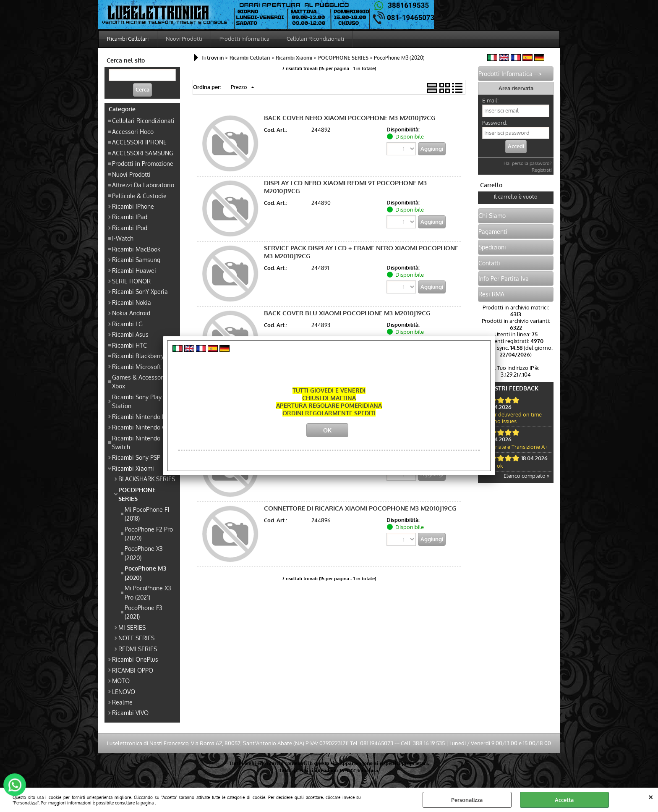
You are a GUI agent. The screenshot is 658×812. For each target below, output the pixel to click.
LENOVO (124, 692)
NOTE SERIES (136, 638)
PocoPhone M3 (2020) (145, 572)
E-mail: (490, 100)
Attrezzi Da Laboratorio (143, 185)
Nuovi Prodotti (184, 39)
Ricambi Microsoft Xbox (144, 367)
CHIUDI (651, 796)
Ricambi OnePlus (135, 659)
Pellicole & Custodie (139, 196)
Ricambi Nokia (132, 302)
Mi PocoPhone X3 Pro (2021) (148, 592)
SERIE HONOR (131, 281)
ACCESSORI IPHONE (139, 142)
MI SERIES (132, 627)
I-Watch (123, 238)
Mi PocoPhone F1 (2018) (147, 514)
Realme (122, 702)
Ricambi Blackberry (138, 356)
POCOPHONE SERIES (137, 494)
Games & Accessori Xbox (138, 381)
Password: (495, 123)
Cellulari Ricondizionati (315, 39)
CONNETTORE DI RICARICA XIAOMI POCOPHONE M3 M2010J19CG (360, 508)
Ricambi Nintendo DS (141, 416)
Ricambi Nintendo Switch (136, 442)
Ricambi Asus (130, 334)
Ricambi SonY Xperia (140, 291)
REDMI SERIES (138, 649)
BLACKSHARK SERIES (147, 479)
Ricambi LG (127, 324)
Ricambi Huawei (134, 270)
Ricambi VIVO (130, 712)
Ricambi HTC (129, 345)
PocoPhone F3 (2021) (144, 612)
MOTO (121, 681)
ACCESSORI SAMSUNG (143, 153)
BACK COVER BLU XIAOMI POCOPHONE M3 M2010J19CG (347, 313)
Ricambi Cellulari (128, 39)
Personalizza (467, 800)
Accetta (564, 800)
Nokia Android (131, 313)
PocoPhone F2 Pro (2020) (149, 533)
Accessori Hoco (133, 131)
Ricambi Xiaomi (133, 468)
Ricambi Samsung (136, 259)
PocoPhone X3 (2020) (144, 553)
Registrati (542, 170)
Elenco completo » (526, 476)
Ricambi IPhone (133, 206)
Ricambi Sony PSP (136, 457)
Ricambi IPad (130, 217)
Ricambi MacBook (136, 249)
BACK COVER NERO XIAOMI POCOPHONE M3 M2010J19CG (350, 118)
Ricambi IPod (130, 228)
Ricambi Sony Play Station (137, 401)
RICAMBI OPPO (133, 670)
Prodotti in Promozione (143, 163)
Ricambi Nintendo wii (141, 427)
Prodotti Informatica (244, 39)
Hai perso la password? (528, 163)
